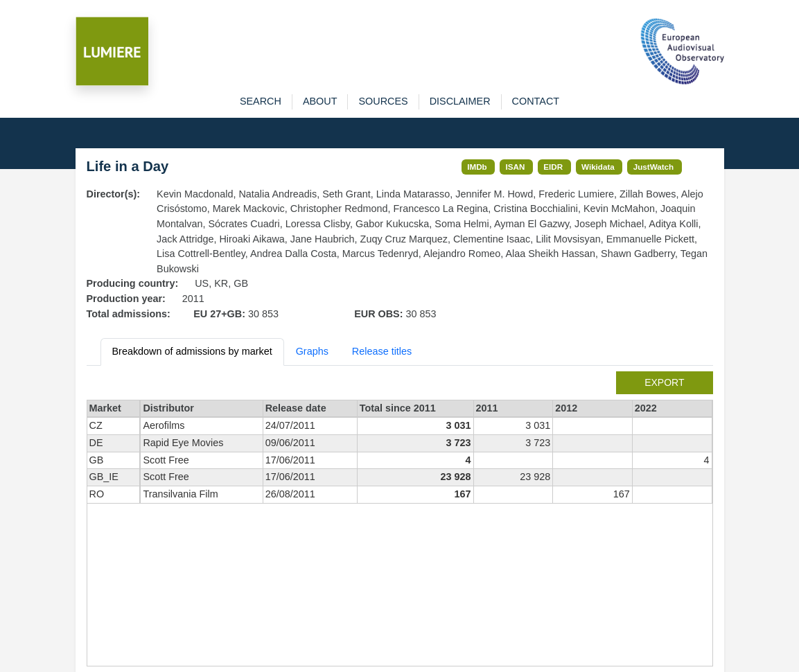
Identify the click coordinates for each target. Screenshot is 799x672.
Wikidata (598, 167)
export (664, 382)
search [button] (261, 101)
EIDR (553, 167)
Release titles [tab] (382, 351)
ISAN (516, 167)
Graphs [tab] (312, 351)
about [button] (320, 101)
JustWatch (654, 167)
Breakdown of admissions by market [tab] (192, 351)
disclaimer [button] (460, 101)
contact (536, 101)
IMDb (477, 167)
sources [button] (383, 101)
